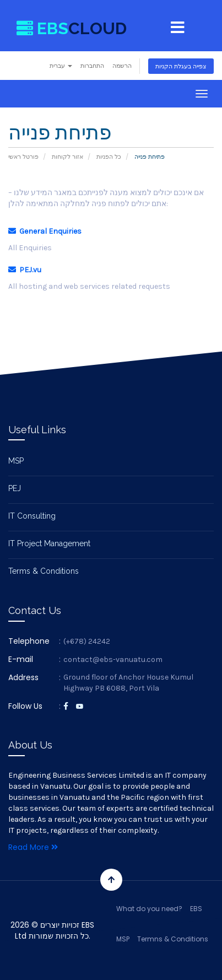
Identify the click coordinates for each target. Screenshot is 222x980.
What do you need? (149, 909)
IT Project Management (49, 543)
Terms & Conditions (44, 571)
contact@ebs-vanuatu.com (113, 659)
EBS (196, 909)
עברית (61, 66)
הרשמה (122, 66)
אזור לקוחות (67, 157)
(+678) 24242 (87, 641)
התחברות (92, 66)
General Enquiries (45, 231)
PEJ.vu (25, 270)
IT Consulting (32, 516)
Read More (33, 847)
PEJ (15, 488)
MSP (16, 461)
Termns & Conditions (173, 939)
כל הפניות (109, 157)
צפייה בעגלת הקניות (181, 66)
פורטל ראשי (23, 157)
